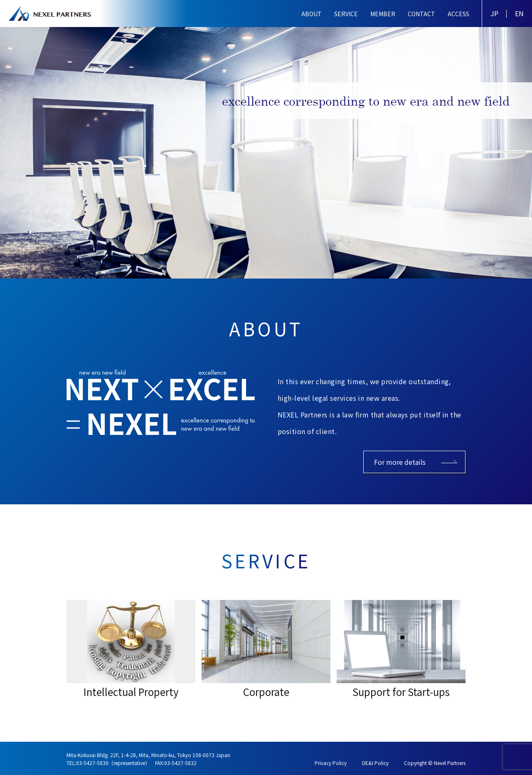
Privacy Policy (331, 763)
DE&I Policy (375, 763)
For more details (400, 462)
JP (494, 13)
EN (519, 13)
